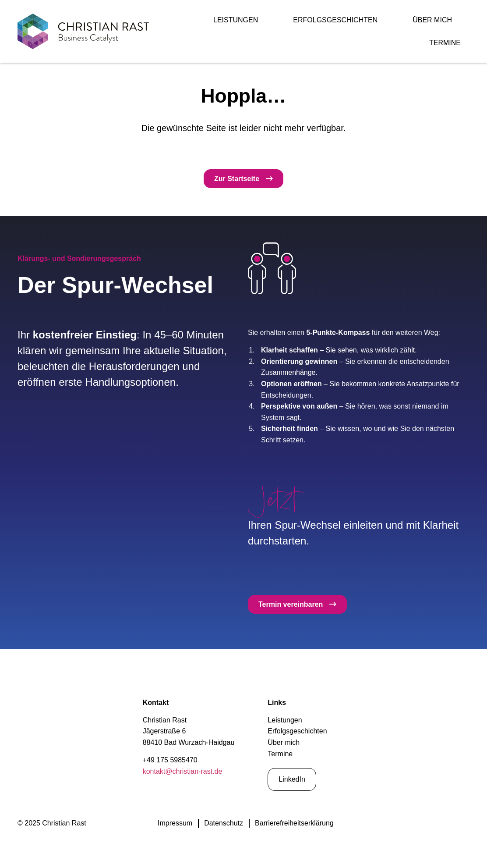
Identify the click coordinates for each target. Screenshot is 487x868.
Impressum (175, 823)
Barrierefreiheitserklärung (294, 823)
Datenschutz (224, 823)
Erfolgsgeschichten (335, 20)
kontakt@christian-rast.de (183, 771)
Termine (445, 43)
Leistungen (236, 20)
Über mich (432, 20)
